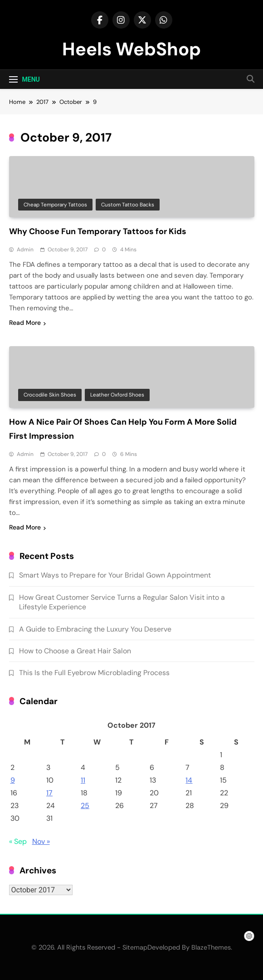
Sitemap (135, 947)
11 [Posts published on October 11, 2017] (83, 780)
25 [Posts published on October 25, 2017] (85, 806)
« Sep (18, 841)
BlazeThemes (211, 947)
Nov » (41, 841)
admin (25, 250)
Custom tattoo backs (128, 205)
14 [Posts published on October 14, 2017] (189, 780)
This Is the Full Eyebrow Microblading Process (94, 673)
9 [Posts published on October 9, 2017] (13, 780)
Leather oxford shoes (117, 395)
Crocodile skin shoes (50, 395)
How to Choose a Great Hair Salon (75, 651)
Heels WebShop (131, 49)
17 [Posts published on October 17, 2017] (49, 793)
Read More (27, 323)
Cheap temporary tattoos (55, 205)
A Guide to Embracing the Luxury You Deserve (95, 629)
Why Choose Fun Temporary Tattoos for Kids (98, 231)
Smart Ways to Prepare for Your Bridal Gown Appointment (115, 575)
